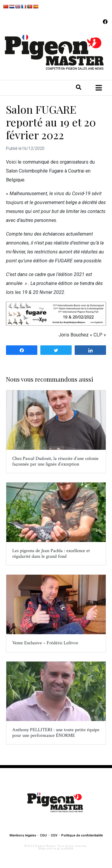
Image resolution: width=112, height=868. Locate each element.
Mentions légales (23, 835)
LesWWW (67, 849)
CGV (54, 835)
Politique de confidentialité (82, 835)
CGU (43, 835)
